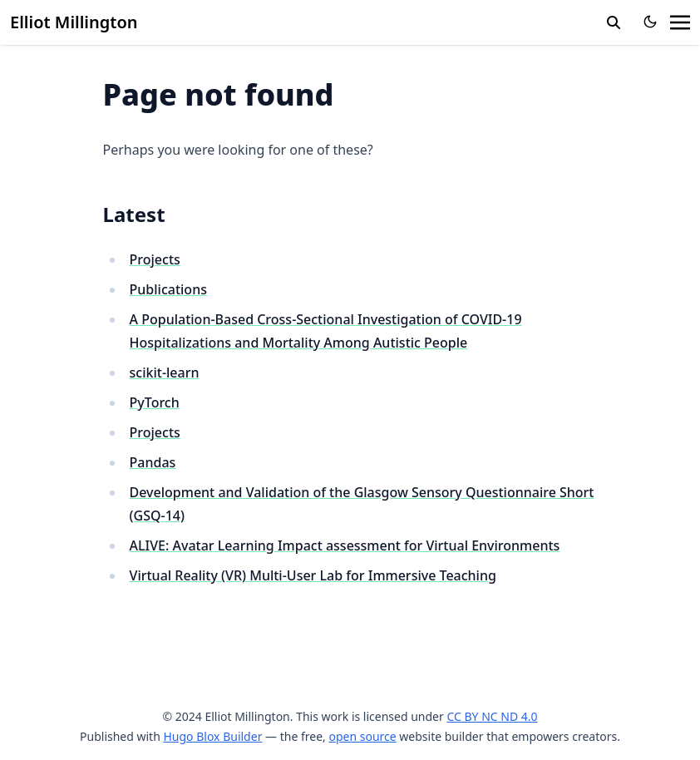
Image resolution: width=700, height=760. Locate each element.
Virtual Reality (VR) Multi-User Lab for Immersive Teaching (313, 575)
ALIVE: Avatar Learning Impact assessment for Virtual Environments (345, 545)
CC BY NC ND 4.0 (492, 716)
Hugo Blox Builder (212, 736)
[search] (614, 22)
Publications (168, 289)
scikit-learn (165, 373)
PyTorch (155, 402)
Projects (155, 259)
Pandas (153, 462)
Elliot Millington (74, 22)
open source (362, 736)
